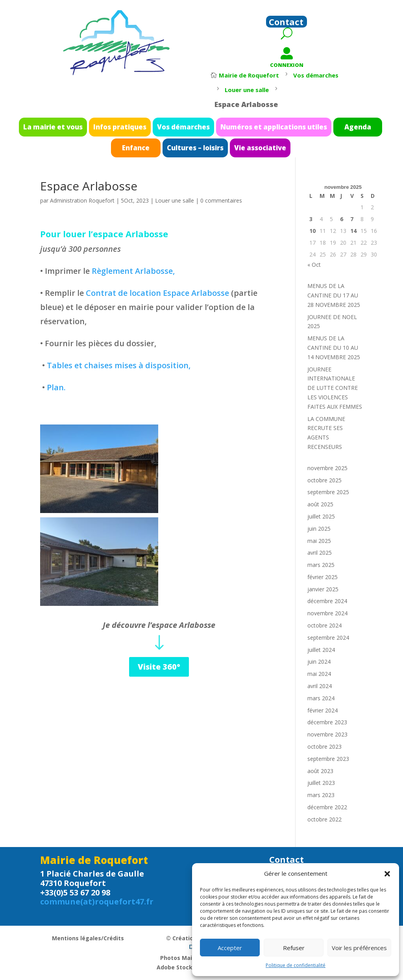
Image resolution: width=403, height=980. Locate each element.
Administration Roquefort (82, 200)
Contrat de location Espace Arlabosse (157, 293)
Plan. (56, 387)
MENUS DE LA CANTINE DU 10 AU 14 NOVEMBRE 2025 (334, 348)
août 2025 (320, 504)
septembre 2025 (328, 492)
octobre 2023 (324, 747)
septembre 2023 (328, 759)
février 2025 (323, 577)
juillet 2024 (321, 650)
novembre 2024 (327, 613)
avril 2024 (320, 686)
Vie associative (246, 145)
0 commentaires (221, 200)
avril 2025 (320, 553)
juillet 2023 (321, 783)
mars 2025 (321, 565)
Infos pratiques (140, 129)
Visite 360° (159, 667)
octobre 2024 (324, 625)
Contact (286, 23)
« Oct (314, 265)
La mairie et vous (89, 129)
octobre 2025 (324, 480)
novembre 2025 (327, 468)
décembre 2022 (327, 807)
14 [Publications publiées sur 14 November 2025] (353, 231)
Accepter (230, 948)
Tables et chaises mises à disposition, (119, 365)
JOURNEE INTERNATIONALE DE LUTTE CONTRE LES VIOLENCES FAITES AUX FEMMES (335, 388)
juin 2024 (319, 662)
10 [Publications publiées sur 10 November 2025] (312, 231)
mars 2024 (321, 698)
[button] (387, 874)
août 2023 (320, 771)
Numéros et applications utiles (256, 129)
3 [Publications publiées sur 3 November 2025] (311, 219)
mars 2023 (321, 795)
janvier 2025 (323, 589)
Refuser (294, 948)
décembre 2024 (327, 601)
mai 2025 (319, 541)
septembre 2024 (328, 638)
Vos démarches (188, 129)
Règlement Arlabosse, (133, 271)
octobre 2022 (324, 819)
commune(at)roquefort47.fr (97, 902)
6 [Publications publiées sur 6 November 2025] (342, 219)
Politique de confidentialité (296, 965)
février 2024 (323, 710)
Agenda (320, 129)
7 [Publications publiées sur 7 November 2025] (352, 219)
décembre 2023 (327, 722)
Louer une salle (175, 200)
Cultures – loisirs (197, 145)
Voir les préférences (359, 948)
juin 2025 (319, 529)
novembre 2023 (327, 734)
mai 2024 (319, 674)
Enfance (151, 145)
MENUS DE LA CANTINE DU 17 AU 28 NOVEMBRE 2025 (334, 295)
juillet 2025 (321, 516)
